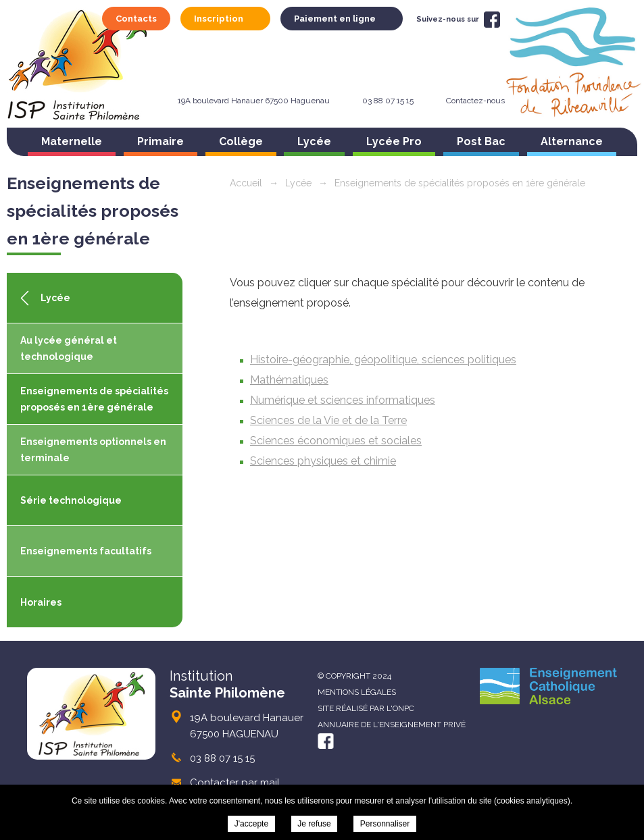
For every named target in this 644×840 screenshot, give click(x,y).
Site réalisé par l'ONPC (366, 708)
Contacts (136, 19)
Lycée (314, 141)
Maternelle (72, 141)
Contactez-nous (475, 101)
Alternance (572, 141)
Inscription (219, 19)
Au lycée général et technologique (69, 348)
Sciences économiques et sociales (336, 441)
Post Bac (481, 141)
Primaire (160, 141)
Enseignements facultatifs (86, 551)
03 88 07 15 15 (388, 101)
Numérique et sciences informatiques (343, 400)
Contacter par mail (235, 783)
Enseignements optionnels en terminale (93, 450)
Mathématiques (289, 380)
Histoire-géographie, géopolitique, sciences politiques (383, 360)
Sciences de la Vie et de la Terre (328, 420)
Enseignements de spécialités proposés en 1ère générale (94, 399)
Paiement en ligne (335, 19)
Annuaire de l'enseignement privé (392, 725)
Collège (241, 141)
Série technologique (71, 500)
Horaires (41, 602)
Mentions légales (357, 692)
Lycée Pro (394, 141)
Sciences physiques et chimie (323, 461)
